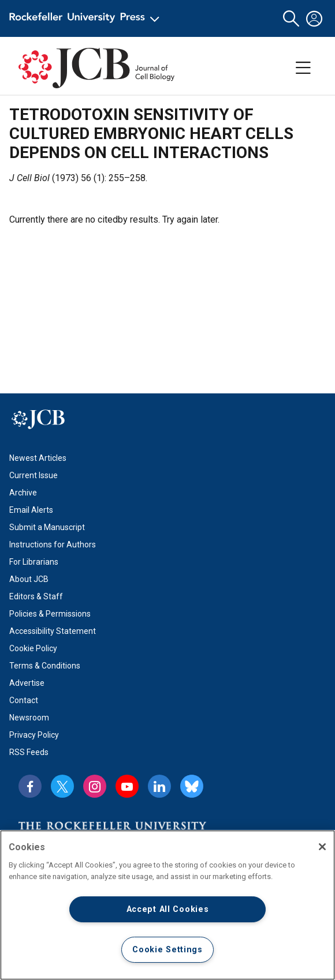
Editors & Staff (36, 596)
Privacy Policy (34, 735)
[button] (291, 19)
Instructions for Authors (53, 545)
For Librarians (34, 562)
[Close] (322, 847)
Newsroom (29, 718)
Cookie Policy (33, 648)
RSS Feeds (29, 752)
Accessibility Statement (53, 631)
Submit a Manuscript (47, 527)
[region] (167, 905)
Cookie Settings (167, 950)
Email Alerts (31, 510)
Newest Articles (38, 458)
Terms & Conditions (45, 666)
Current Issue (33, 475)
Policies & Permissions (50, 614)
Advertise (27, 683)
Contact (24, 700)
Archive (23, 493)
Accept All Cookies (168, 909)
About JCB (29, 579)
